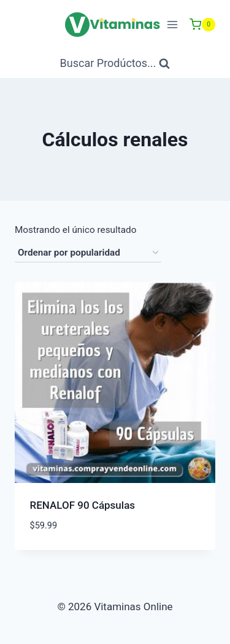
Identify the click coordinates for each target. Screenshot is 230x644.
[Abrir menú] (172, 24)
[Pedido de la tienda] (88, 253)
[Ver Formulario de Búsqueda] (115, 64)
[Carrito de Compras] (202, 25)
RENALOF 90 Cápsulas (83, 505)
